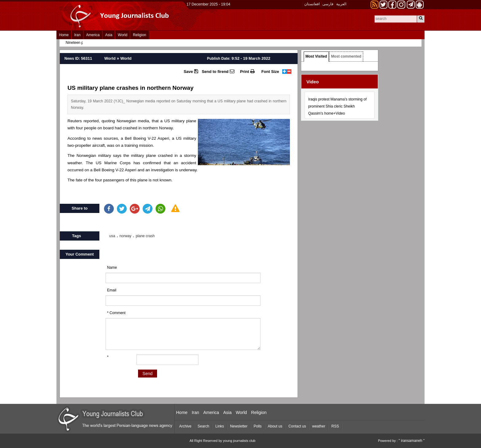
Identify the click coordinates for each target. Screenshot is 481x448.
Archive (185, 426)
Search (203, 426)
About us (275, 426)
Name (112, 268)
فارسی (328, 4)
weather (319, 426)
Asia (109, 35)
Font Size (270, 72)
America (93, 35)
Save (191, 71)
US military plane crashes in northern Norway (131, 88)
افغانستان (312, 4)
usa (112, 236)
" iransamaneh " (412, 441)
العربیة (341, 4)
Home (64, 35)
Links (220, 426)
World (123, 35)
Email (112, 290)
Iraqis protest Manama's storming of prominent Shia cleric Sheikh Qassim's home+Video (337, 106)
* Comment (116, 313)
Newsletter (239, 426)
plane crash (145, 236)
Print (247, 71)
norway (126, 236)
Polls (258, 426)
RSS (335, 426)
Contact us (297, 426)
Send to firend (218, 71)
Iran (77, 35)
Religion (139, 35)
